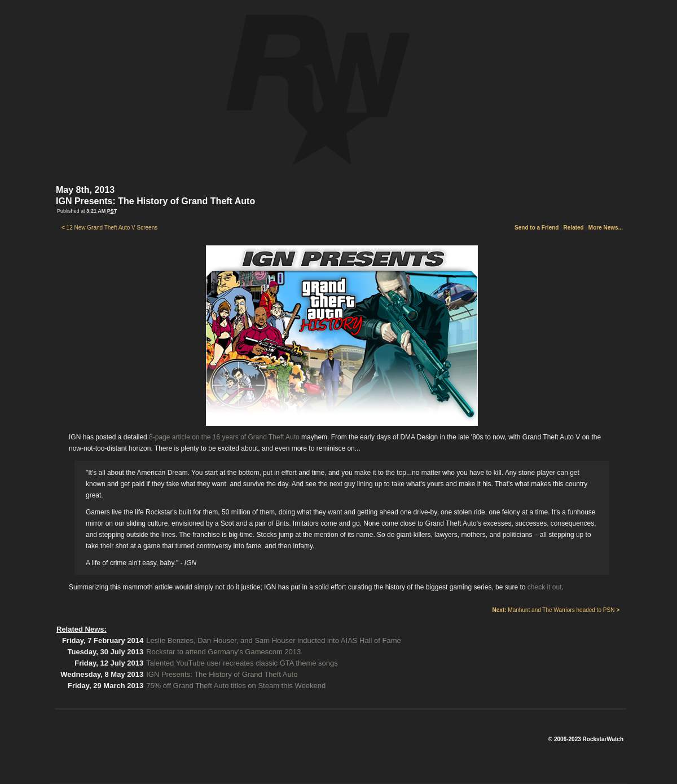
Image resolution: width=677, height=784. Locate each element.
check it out (545, 587)
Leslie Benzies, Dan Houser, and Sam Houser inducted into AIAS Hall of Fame (274, 640)
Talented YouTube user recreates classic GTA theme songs (242, 663)
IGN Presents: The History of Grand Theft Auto (222, 674)
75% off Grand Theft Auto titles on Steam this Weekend (236, 686)
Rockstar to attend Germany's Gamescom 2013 (223, 652)
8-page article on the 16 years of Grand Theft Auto (224, 437)
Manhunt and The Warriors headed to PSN (556, 610)
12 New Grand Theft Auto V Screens (109, 228)
